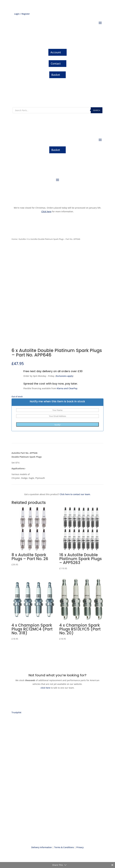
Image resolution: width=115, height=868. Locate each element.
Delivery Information (42, 847)
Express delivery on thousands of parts (57, 755)
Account (56, 52)
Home (14, 239)
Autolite (22, 239)
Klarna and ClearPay (67, 388)
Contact (56, 63)
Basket (56, 75)
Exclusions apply (64, 376)
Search (97, 110)
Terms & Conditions (64, 847)
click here (46, 688)
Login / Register (22, 14)
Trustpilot (16, 712)
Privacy (80, 847)
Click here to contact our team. (75, 494)
